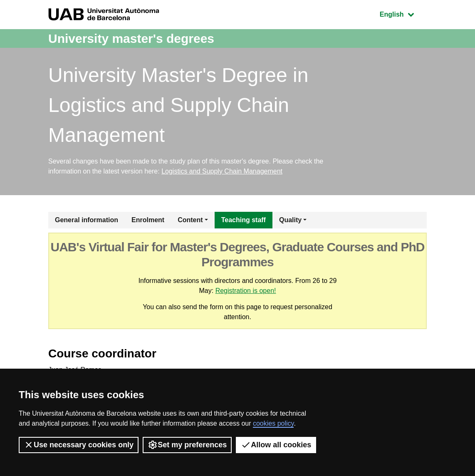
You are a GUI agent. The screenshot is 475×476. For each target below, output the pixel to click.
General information (87, 220)
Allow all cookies (276, 445)
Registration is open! (246, 291)
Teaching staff (244, 220)
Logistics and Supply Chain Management (222, 171)
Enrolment (148, 220)
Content (190, 220)
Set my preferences (187, 445)
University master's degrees (131, 38)
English (403, 14)
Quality (290, 220)
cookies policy (273, 423)
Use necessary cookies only (79, 445)
